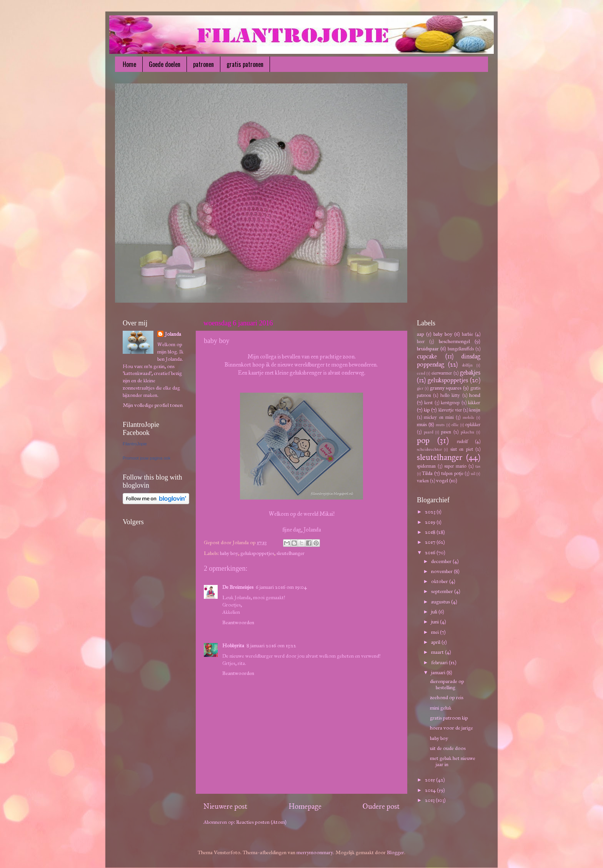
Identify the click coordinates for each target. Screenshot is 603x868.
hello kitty (450, 395)
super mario (455, 466)
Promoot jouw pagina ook (147, 458)
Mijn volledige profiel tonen (153, 405)
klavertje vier (450, 410)
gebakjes (470, 372)
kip (427, 410)
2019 (431, 522)
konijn (475, 410)
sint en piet (462, 449)
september (443, 591)
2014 (431, 790)
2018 (431, 532)
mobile (469, 417)
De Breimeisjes (238, 587)
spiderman (426, 466)
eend (421, 373)
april (436, 642)
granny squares (446, 388)
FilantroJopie (135, 444)
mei (436, 632)
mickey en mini (439, 417)
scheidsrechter (429, 449)
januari (439, 672)
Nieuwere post (225, 806)
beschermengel (454, 341)
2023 (431, 512)
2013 (430, 800)
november (442, 571)
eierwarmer (442, 373)
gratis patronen (245, 64)
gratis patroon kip (449, 718)
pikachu (467, 432)
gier (420, 388)
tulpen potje (452, 473)
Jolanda (173, 334)
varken (423, 481)
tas (478, 466)
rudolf (462, 441)
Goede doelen (165, 64)
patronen (203, 64)
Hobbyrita (233, 646)
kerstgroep (450, 402)
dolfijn (467, 365)
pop (423, 440)
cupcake (427, 356)
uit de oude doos (448, 748)
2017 (431, 542)
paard (428, 432)
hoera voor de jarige (451, 728)
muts (440, 425)
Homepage (305, 806)
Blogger (396, 852)
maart (438, 652)
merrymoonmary (315, 852)
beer (421, 341)
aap (421, 334)
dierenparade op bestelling (447, 684)
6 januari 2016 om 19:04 (281, 587)
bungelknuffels (461, 349)
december (442, 561)
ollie (455, 425)
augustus (441, 602)
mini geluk (441, 708)
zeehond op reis (447, 697)
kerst (428, 402)
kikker (474, 402)
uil (473, 474)
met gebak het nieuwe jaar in (453, 761)
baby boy (229, 553)
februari (440, 662)
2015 (431, 780)
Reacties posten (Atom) (261, 822)
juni (436, 622)
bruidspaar (428, 349)
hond (475, 395)
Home (129, 64)
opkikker (473, 424)
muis (422, 424)
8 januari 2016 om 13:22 (271, 646)
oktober (440, 581)
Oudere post (381, 806)
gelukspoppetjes (257, 553)
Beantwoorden (238, 622)
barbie (467, 334)
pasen (446, 432)
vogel (442, 481)
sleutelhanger (291, 553)
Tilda (427, 473)
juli (435, 612)
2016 (431, 552)
